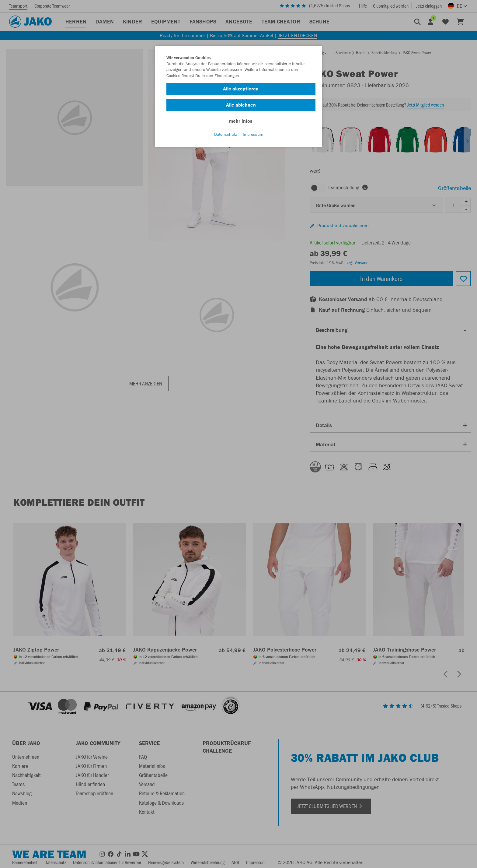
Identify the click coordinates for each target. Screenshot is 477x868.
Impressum (253, 134)
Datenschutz (226, 134)
